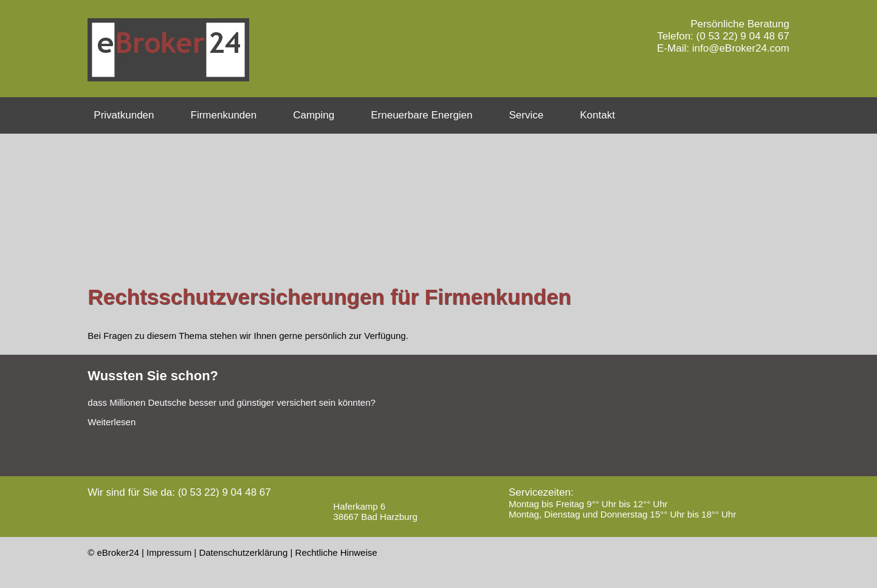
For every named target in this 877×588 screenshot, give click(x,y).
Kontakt (597, 115)
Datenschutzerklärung (243, 552)
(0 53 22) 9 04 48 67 (743, 36)
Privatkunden (124, 115)
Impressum (169, 552)
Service (527, 115)
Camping (314, 115)
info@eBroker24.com (741, 48)
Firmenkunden (224, 115)
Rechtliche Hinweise (336, 552)
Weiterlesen (112, 422)
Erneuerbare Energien (421, 115)
